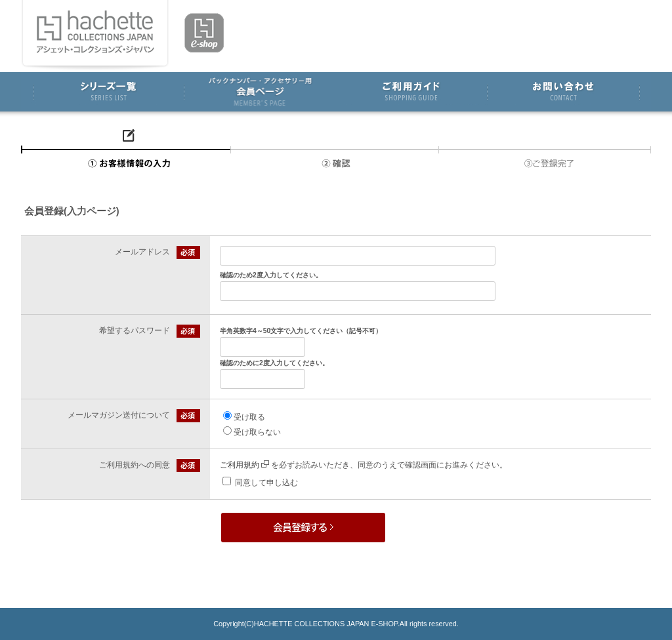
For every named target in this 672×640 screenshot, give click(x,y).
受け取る (249, 417)
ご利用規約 (244, 465)
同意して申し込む (266, 483)
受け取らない (257, 432)
